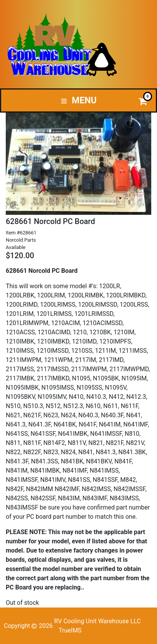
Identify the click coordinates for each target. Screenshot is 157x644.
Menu (79, 100)
